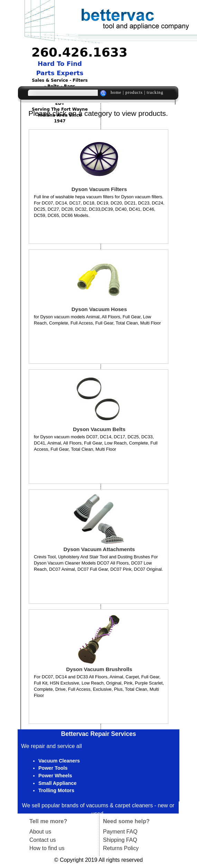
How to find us (47, 848)
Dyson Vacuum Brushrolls (99, 669)
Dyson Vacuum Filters (99, 189)
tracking (155, 92)
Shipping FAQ (120, 840)
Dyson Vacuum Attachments (99, 549)
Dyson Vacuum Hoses (99, 309)
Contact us (43, 840)
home (116, 92)
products (134, 92)
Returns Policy (121, 848)
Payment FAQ (120, 832)
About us (40, 832)
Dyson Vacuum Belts (99, 429)
